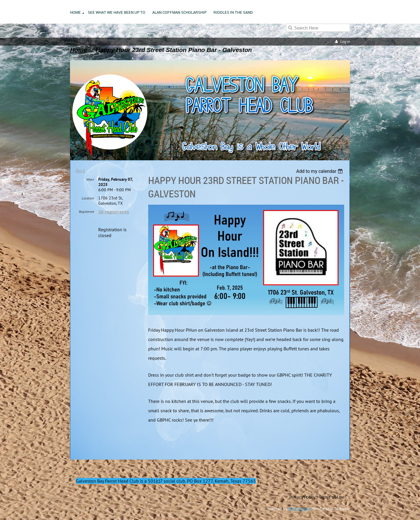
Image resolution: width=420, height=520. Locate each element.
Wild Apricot (299, 509)
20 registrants (114, 212)
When (90, 179)
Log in (345, 42)
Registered (86, 212)
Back (80, 171)
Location (88, 198)
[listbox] (320, 171)
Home (78, 50)
